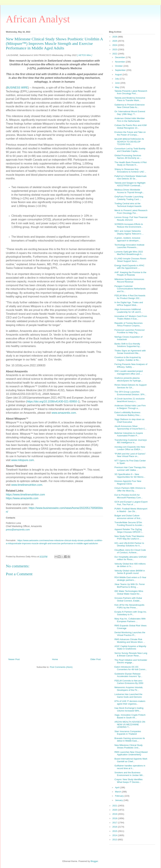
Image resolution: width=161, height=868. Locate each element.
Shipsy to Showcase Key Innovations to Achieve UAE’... (130, 171)
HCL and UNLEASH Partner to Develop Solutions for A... (129, 544)
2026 (115, 37)
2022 (115, 54)
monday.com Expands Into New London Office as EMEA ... (130, 448)
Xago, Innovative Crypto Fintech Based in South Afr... (130, 716)
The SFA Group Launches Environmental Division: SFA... (130, 393)
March (118, 792)
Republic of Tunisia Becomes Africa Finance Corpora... (128, 324)
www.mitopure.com (23, 460)
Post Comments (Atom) (61, 667)
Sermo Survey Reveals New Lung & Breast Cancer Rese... (131, 654)
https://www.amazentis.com (22, 498)
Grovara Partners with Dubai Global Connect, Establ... (128, 599)
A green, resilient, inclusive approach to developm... (127, 239)
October (119, 66)
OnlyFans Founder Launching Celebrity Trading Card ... (129, 198)
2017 (115, 823)
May (117, 87)
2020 (115, 810)
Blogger (94, 861)
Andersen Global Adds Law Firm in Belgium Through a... (130, 407)
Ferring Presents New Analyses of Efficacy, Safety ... (131, 366)
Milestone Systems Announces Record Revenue (129, 281)
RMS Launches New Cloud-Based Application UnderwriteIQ (131, 753)
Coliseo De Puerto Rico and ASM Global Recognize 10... (130, 127)
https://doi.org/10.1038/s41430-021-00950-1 (53, 402)
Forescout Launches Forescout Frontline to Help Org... (129, 331)
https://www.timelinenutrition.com (25, 495)
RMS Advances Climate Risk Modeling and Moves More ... (130, 641)
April (118, 787)
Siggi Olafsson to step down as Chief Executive (129, 421)
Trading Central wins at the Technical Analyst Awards (128, 205)
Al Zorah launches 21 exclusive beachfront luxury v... (129, 400)
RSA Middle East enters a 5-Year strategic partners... (130, 579)
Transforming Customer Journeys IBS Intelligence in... (130, 441)
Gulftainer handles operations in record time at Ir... (130, 767)
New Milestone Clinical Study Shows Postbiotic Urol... (128, 746)
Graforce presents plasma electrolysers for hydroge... (128, 379)
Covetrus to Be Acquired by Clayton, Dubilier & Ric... (128, 359)
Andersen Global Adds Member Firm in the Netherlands (130, 120)
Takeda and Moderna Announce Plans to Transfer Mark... (130, 99)
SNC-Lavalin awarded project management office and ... (129, 372)
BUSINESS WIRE (17, 88)
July (117, 79)
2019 (115, 814)
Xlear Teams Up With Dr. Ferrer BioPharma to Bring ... (130, 586)
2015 (115, 831)
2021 (115, 806)
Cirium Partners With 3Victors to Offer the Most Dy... (130, 489)
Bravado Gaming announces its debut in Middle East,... (130, 740)
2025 (115, 41)
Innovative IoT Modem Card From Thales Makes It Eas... (131, 318)
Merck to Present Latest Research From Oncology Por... (131, 212)
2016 (115, 827)
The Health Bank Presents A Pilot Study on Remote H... (130, 164)
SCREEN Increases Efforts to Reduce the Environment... (129, 225)
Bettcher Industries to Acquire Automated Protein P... (129, 434)
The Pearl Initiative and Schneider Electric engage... (131, 661)
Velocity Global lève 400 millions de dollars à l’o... (130, 565)
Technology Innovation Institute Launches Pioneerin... (129, 246)
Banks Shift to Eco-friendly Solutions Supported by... (128, 345)
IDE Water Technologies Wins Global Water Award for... (129, 592)
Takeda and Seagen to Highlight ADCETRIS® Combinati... (130, 184)
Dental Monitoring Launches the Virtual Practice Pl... (130, 634)
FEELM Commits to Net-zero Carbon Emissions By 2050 (129, 682)
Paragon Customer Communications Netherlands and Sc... (130, 289)
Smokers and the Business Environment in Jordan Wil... (129, 774)
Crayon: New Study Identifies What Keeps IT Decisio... (128, 781)
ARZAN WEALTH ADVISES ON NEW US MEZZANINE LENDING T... (130, 724)
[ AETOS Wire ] (85, 55)
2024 (115, 45)
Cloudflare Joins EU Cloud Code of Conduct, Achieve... (130, 551)
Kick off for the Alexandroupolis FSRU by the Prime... (129, 606)
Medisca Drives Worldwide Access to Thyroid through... (129, 191)
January (119, 800)
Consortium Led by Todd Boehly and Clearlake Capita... (130, 150)
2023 (115, 49)
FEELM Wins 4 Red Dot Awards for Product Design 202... (130, 297)
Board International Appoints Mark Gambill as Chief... (131, 760)
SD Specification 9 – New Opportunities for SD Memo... (130, 476)
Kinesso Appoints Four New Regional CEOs (128, 482)
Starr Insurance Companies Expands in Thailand (128, 733)
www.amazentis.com (64, 413)
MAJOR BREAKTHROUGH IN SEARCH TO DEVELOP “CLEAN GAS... (129, 142)
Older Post (96, 659)
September (121, 70)
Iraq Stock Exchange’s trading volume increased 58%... (129, 709)
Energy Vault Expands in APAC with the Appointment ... (129, 267)
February (120, 796)
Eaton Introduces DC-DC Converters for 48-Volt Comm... (131, 668)
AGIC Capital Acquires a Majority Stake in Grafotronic (130, 648)
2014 (115, 835)
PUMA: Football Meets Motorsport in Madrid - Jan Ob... (131, 510)
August (119, 74)
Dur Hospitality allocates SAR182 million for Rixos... (130, 558)
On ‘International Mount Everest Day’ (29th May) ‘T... (130, 113)
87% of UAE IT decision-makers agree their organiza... (130, 702)
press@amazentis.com (18, 530)
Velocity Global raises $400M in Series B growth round (130, 572)
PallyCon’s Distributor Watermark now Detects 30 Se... (130, 177)
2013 (115, 840)
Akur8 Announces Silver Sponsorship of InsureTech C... (131, 428)
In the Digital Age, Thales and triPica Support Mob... (129, 304)
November (120, 62)
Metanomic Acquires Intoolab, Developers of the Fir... (129, 689)
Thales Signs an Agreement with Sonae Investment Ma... (130, 352)
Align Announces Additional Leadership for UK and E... (128, 311)
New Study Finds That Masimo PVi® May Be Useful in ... (129, 538)
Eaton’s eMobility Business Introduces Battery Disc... (128, 414)
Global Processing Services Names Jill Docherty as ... (128, 157)
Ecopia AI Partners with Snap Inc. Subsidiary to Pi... (131, 613)
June (118, 83)
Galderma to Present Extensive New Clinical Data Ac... (129, 106)
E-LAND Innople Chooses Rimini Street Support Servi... (130, 260)
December (120, 57)
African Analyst (38, 19)
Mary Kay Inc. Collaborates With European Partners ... (130, 620)
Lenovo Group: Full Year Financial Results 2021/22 (131, 219)
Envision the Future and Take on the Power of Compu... (130, 133)
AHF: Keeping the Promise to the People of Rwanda (130, 274)
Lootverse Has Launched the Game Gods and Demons (128, 696)
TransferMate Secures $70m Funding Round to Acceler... (129, 524)
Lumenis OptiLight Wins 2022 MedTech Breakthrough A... (129, 253)
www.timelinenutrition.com (27, 485)
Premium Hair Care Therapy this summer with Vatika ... (130, 469)
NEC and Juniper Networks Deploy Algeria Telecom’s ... (129, 232)
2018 (115, 818)
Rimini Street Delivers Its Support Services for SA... (130, 386)
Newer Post (14, 659)
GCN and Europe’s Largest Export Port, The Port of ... (131, 503)
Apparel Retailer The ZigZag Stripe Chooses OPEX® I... (129, 531)
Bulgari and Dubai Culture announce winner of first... (128, 517)
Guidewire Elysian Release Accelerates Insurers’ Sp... (128, 675)
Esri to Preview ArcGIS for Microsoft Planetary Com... (128, 496)
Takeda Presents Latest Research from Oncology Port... (131, 92)
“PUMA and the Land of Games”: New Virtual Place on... (130, 455)
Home (55, 659)
